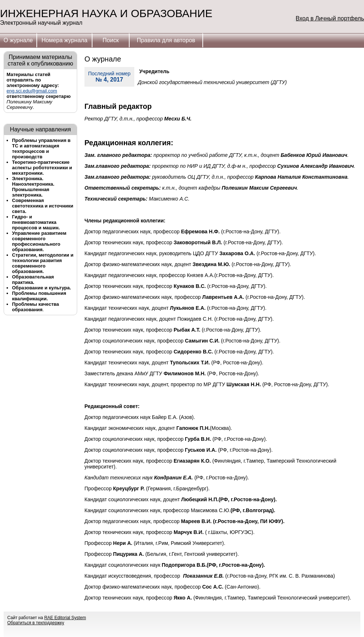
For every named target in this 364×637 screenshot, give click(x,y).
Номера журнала (64, 40)
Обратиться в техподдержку (36, 623)
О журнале (18, 40)
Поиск (111, 40)
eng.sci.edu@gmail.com (32, 91)
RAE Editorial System (65, 618)
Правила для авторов (166, 40)
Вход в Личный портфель (330, 18)
